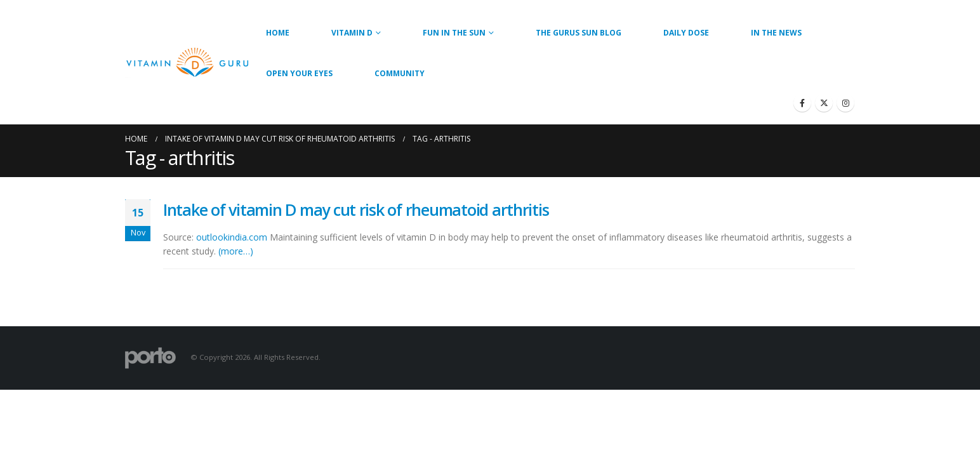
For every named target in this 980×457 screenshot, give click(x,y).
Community (400, 73)
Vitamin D (352, 33)
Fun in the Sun (454, 33)
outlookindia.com (232, 237)
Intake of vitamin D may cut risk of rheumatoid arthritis (356, 209)
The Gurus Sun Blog (579, 33)
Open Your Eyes (299, 73)
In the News (776, 33)
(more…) (236, 251)
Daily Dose (686, 33)
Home (278, 33)
